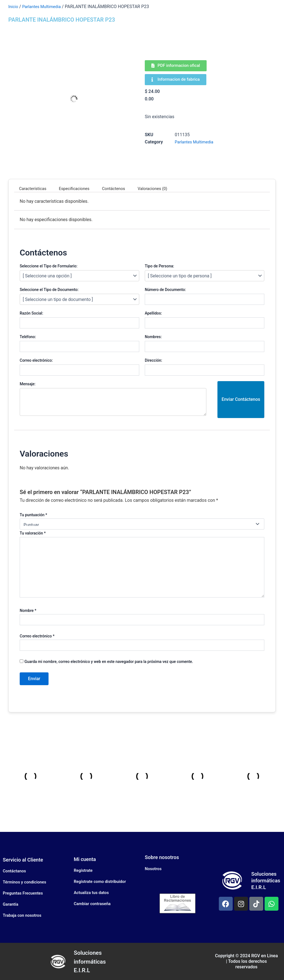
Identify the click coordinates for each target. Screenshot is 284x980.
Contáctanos (15, 871)
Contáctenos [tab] (122, 188)
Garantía (11, 904)
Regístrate (84, 870)
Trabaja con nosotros (24, 915)
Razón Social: (31, 313)
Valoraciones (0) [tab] (164, 188)
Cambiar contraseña (94, 904)
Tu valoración (33, 533)
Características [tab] (34, 188)
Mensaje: (28, 384)
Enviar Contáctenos (241, 399)
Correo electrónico (37, 636)
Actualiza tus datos (93, 892)
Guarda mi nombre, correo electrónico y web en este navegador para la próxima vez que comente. (109, 662)
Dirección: (154, 360)
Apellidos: (153, 313)
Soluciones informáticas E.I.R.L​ (93, 961)
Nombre (28, 611)
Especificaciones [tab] (79, 188)
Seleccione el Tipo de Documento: (49, 290)
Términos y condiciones (26, 882)
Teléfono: (28, 337)
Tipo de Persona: (159, 266)
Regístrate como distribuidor (102, 881)
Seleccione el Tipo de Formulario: (49, 266)
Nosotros (154, 869)
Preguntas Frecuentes (25, 893)
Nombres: (153, 337)
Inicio (14, 7)
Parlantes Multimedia (44, 7)
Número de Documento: (165, 290)
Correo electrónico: (36, 360)
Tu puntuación (33, 515)
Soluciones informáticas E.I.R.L (267, 880)
